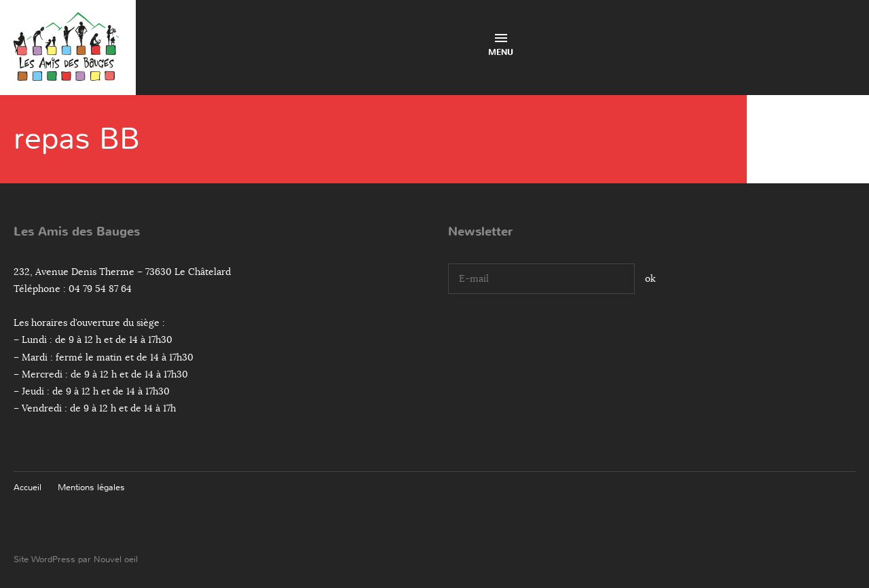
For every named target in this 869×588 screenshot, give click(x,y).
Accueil (27, 487)
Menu (501, 46)
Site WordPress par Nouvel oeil (76, 559)
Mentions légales (91, 487)
